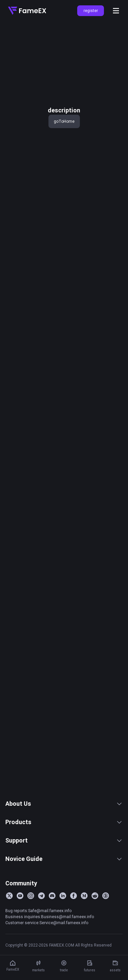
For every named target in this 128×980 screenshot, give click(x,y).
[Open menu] (116, 11)
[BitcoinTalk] (106, 919)
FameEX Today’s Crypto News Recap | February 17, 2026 (52, 777)
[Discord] (52, 919)
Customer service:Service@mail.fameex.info (47, 946)
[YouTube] (20, 919)
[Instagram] (31, 919)
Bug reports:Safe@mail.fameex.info (38, 934)
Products (64, 846)
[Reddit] (95, 919)
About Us (64, 827)
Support (64, 864)
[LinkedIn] (63, 919)
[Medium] (84, 919)
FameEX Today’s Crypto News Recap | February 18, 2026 (52, 766)
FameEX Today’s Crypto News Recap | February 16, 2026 (52, 788)
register (91, 11)
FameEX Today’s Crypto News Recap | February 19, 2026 (52, 755)
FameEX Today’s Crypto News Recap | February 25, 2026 (52, 711)
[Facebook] (74, 919)
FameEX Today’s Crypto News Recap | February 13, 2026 (52, 799)
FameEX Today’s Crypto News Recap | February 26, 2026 (52, 700)
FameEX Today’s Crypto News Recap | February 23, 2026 (52, 733)
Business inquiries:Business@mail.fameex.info (50, 940)
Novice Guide (64, 883)
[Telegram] (41, 919)
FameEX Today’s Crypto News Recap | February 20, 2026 (52, 744)
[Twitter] (9, 919)
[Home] (27, 11)
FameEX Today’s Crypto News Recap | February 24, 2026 (52, 722)
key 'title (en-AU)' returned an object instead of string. (62, 33)
